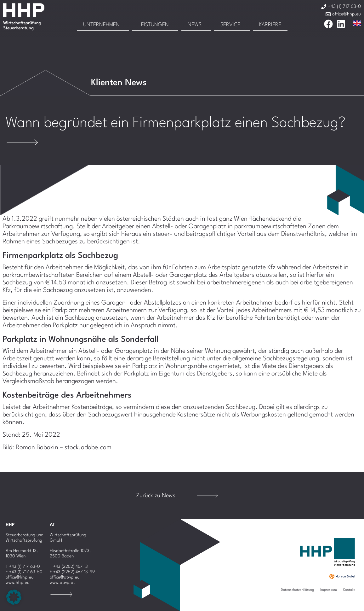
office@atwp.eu (65, 577)
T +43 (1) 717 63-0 (23, 567)
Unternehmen (101, 25)
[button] (14, 597)
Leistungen (154, 25)
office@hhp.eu (20, 577)
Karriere (270, 25)
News (195, 25)
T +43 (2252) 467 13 (69, 567)
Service (230, 25)
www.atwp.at (62, 583)
